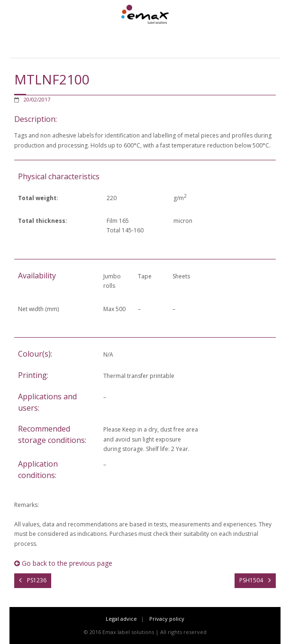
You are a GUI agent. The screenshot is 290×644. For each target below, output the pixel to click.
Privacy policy (167, 619)
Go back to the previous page (63, 563)
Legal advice (121, 619)
